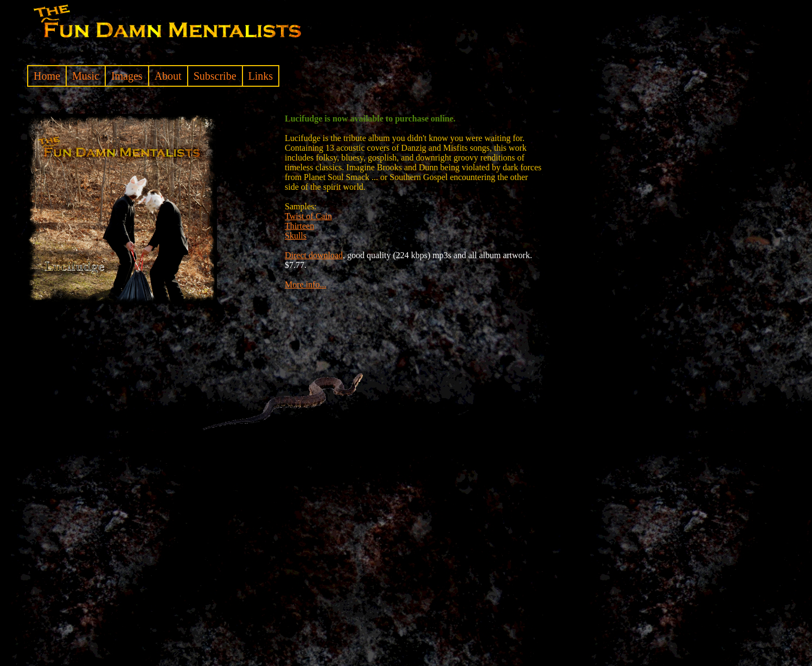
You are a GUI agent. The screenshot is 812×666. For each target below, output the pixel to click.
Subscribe (215, 76)
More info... (305, 284)
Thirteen (299, 226)
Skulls (296, 236)
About (168, 76)
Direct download (314, 255)
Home (47, 76)
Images (127, 76)
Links (261, 76)
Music (86, 76)
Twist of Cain (308, 216)
